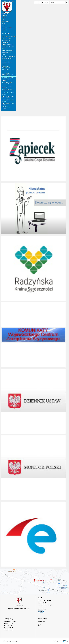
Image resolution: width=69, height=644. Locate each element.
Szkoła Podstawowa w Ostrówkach (7, 90)
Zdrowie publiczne (6, 52)
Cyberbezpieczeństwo (7, 28)
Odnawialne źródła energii (8, 45)
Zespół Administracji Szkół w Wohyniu (8, 94)
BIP (38, 623)
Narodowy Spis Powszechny (8, 56)
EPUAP (39, 624)
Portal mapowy (5, 70)
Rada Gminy (4, 15)
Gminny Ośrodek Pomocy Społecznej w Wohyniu (8, 97)
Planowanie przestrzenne (7, 50)
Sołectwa (4, 17)
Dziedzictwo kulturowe (7, 62)
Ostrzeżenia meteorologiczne (8, 36)
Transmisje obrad (6, 22)
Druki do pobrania (6, 40)
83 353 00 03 (44, 603)
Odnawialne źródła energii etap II (8, 47)
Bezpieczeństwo (5, 64)
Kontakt (3, 26)
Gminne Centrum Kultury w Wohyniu (8, 101)
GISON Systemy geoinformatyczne (6, 67)
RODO (3, 24)
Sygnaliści (4, 30)
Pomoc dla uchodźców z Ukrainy (7, 59)
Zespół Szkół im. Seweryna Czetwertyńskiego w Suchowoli (8, 79)
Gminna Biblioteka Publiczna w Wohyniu (9, 104)
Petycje (3, 54)
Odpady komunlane (6, 38)
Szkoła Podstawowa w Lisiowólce (7, 87)
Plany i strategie (5, 43)
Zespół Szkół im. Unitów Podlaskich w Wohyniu (7, 83)
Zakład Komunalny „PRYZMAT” (6, 107)
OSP (3, 19)
